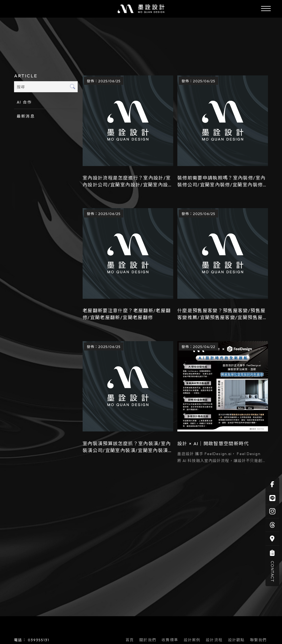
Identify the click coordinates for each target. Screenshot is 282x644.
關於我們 (149, 641)
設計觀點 (237, 641)
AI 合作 (24, 102)
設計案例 (193, 641)
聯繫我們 (259, 641)
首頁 (131, 641)
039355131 (39, 640)
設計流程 (215, 641)
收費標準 (171, 641)
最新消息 (26, 116)
